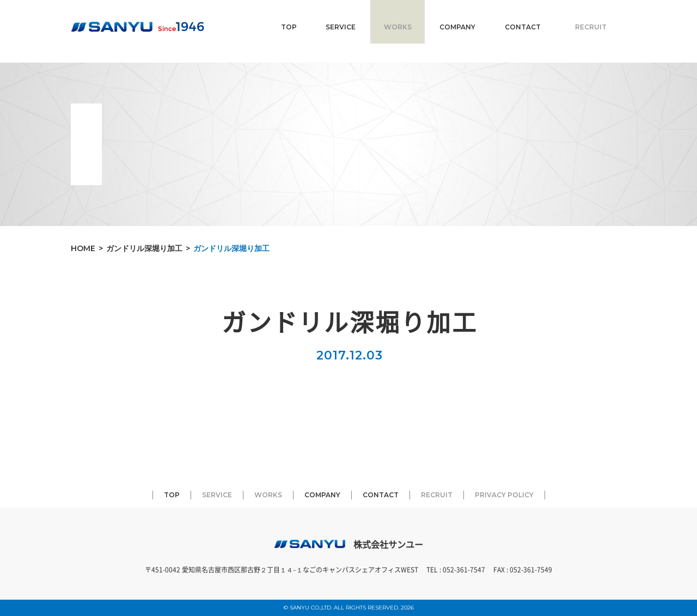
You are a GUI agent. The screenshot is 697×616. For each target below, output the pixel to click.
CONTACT (523, 27)
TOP (289, 27)
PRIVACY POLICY (504, 495)
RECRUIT (591, 27)
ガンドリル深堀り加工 (144, 248)
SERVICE (341, 27)
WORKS (398, 27)
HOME (83, 248)
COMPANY (457, 27)
